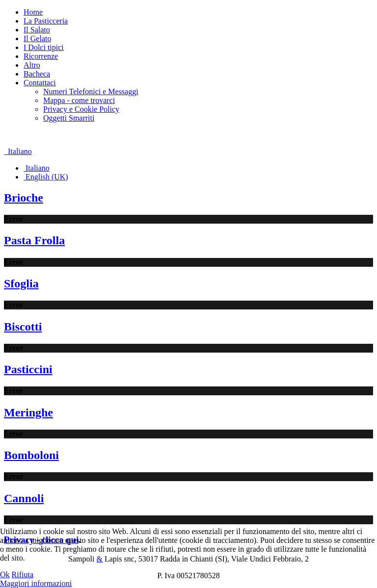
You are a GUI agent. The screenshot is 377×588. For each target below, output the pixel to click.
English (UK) (46, 177)
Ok (5, 575)
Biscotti (23, 327)
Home (33, 12)
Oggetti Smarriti (69, 118)
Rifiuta (23, 575)
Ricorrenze (41, 56)
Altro (32, 65)
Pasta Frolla (34, 240)
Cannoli (24, 498)
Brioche (24, 198)
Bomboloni (31, 455)
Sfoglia (21, 283)
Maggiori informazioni (36, 583)
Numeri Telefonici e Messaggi (91, 91)
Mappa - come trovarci (79, 100)
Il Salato (37, 30)
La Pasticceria (46, 21)
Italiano (18, 151)
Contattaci (40, 83)
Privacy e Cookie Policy (81, 109)
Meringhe (28, 412)
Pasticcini (28, 369)
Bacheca (37, 74)
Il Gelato (37, 38)
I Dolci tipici (44, 47)
